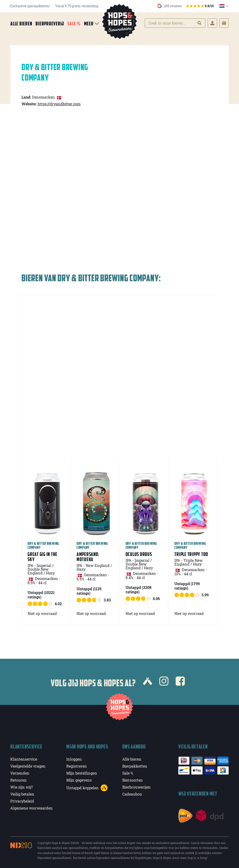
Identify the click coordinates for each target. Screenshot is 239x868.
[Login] (212, 23)
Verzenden (20, 773)
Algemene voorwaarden (32, 808)
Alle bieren (21, 24)
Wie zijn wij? (21, 787)
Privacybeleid (22, 801)
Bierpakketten (135, 766)
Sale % (74, 24)
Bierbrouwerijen (137, 787)
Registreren (77, 766)
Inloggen (74, 759)
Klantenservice (24, 759)
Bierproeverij (50, 24)
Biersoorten (133, 780)
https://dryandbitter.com (59, 104)
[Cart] (224, 23)
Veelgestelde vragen (28, 766)
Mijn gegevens (79, 780)
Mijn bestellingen (82, 773)
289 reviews (186, 6)
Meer (92, 24)
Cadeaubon (132, 794)
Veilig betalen (22, 794)
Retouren (18, 780)
